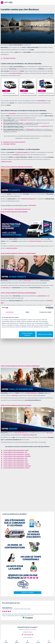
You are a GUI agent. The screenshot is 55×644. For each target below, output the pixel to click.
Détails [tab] (28, 312)
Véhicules (17, 643)
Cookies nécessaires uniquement (27, 334)
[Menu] (2, 3)
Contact (49, 643)
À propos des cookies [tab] (45, 312)
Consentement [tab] (10, 312)
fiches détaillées (41, 101)
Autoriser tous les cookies (45, 334)
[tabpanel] (27, 612)
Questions (38, 643)
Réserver (6, 643)
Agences (27, 643)
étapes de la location (31, 629)
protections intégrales (23, 152)
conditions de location (6, 162)
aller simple (49, 433)
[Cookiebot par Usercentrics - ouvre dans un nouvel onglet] (47, 308)
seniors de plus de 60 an (20, 433)
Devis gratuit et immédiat (27, 593)
